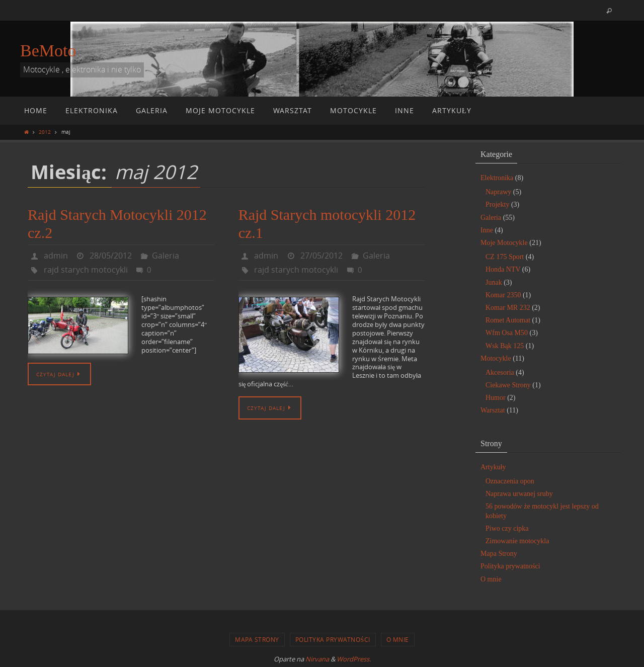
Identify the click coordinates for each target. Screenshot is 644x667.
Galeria (166, 256)
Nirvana (317, 659)
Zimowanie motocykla (517, 541)
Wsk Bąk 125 (505, 346)
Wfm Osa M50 (507, 333)
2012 (45, 132)
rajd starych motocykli (86, 270)
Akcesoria (500, 372)
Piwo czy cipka (507, 528)
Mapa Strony (499, 554)
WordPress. (354, 659)
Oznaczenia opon (510, 481)
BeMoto (48, 51)
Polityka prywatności (510, 566)
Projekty (497, 204)
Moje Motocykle (504, 243)
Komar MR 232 (508, 308)
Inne (487, 230)
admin (56, 256)
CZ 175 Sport (505, 257)
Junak (494, 282)
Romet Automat (508, 320)
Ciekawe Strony (508, 385)
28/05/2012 (111, 256)
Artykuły (493, 467)
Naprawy (498, 192)
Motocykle (496, 358)
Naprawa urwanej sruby (519, 494)
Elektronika (497, 178)
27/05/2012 (321, 256)
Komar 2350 (503, 295)
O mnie (491, 579)
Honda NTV (503, 269)
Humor (496, 398)
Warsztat (493, 410)
